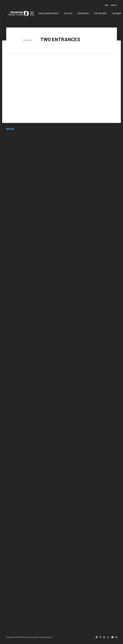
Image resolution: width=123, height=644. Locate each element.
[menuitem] (107, 5)
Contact (114, 5)
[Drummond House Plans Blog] (21, 13)
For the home (101, 13)
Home (107, 5)
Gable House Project (50, 13)
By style (69, 13)
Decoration (84, 13)
